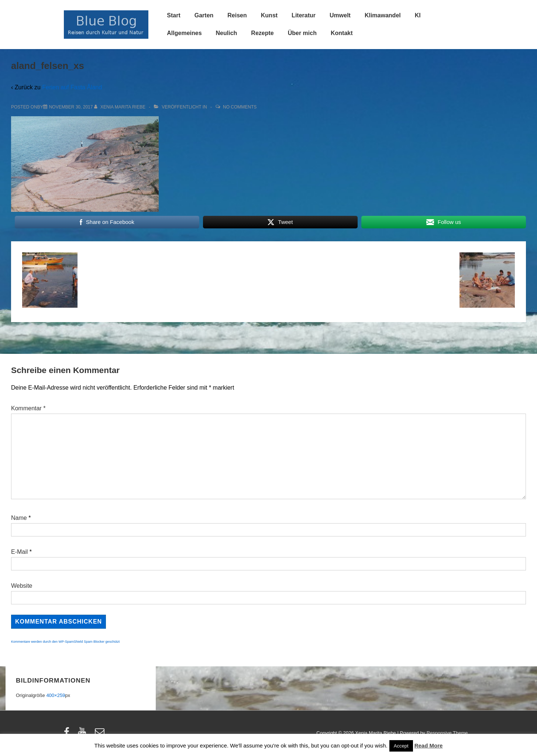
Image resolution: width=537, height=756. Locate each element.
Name (19, 518)
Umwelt (340, 15)
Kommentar (28, 408)
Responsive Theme (447, 733)
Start (173, 15)
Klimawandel (383, 15)
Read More (429, 745)
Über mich (302, 33)
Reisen (237, 15)
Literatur (304, 15)
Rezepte (262, 33)
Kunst (269, 15)
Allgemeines (184, 33)
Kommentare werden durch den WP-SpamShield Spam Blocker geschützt (65, 642)
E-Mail (19, 552)
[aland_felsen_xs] (71, 107)
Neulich (227, 33)
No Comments (240, 107)
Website (22, 586)
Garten (204, 15)
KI (418, 15)
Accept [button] (401, 746)
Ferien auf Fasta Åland (72, 87)
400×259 (56, 695)
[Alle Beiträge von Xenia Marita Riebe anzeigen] (121, 107)
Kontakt (342, 33)
